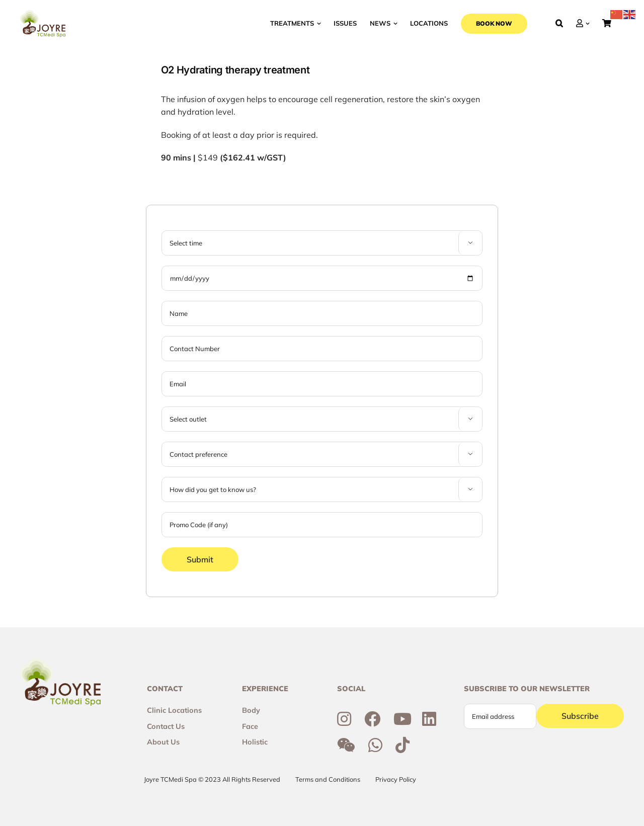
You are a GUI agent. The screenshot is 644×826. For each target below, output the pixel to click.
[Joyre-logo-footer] (43, 14)
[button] (559, 24)
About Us (163, 742)
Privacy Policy (396, 779)
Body (251, 710)
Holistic (255, 742)
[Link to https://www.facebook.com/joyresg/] (372, 719)
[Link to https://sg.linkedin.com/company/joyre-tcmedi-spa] (429, 719)
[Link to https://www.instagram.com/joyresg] (344, 719)
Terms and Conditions (328, 779)
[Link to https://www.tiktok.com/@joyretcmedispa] (403, 745)
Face (250, 726)
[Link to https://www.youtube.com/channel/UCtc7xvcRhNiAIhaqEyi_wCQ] (403, 719)
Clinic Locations (174, 710)
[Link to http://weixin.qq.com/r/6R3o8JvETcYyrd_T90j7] (346, 745)
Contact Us (166, 726)
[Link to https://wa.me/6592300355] (375, 745)
